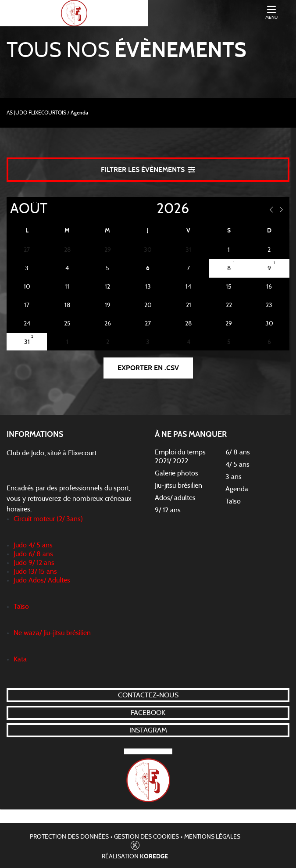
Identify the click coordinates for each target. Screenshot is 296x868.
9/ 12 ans (168, 510)
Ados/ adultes (175, 498)
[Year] (150, 209)
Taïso (233, 501)
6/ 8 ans (238, 452)
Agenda (237, 489)
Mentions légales (212, 837)
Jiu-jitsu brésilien (178, 486)
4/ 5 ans (237, 464)
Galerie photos (177, 473)
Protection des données (69, 837)
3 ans (234, 477)
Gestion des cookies (146, 837)
